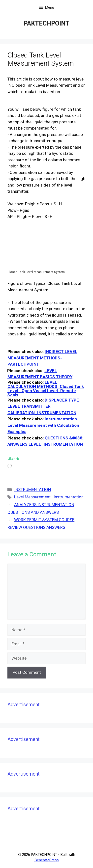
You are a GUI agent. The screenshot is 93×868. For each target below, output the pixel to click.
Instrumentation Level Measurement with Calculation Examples (43, 425)
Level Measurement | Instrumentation (49, 497)
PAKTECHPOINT (46, 23)
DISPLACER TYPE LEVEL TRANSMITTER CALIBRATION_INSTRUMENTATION (43, 406)
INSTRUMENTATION (32, 489)
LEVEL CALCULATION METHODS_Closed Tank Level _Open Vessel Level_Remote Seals (46, 389)
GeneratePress (47, 860)
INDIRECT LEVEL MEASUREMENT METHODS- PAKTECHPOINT (42, 358)
